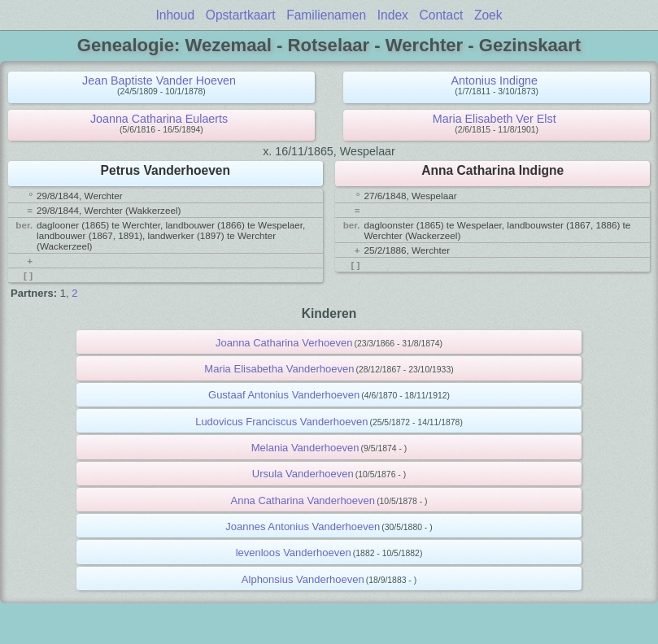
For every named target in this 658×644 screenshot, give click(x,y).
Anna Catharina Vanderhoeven (303, 500)
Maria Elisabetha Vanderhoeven (279, 369)
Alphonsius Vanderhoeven (303, 579)
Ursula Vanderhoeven (303, 474)
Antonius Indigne (494, 80)
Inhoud (175, 15)
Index (393, 15)
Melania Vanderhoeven (305, 448)
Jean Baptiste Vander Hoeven (159, 80)
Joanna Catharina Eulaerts (159, 119)
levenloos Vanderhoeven (294, 553)
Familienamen (326, 15)
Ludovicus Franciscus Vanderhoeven (281, 422)
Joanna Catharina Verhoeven (284, 343)
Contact (442, 15)
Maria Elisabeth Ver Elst (495, 119)
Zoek (488, 15)
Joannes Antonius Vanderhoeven (303, 527)
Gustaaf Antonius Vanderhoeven (284, 395)
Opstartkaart (241, 15)
